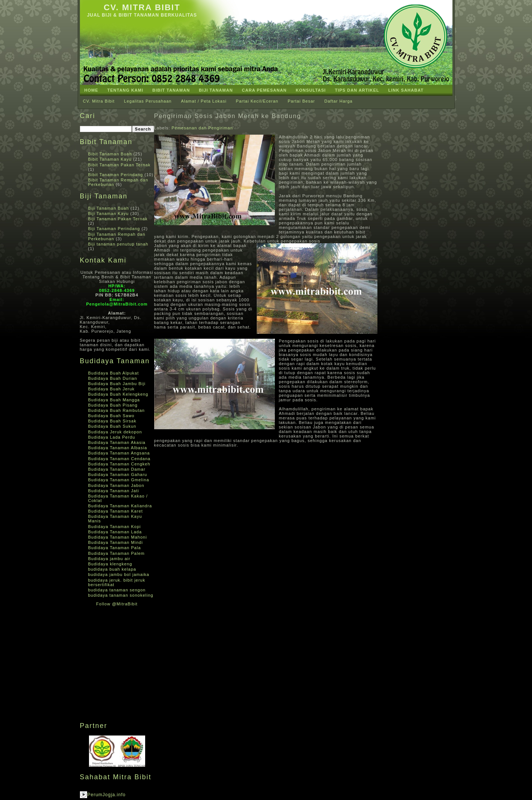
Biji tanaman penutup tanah (118, 244)
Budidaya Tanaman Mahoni (118, 537)
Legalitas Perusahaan (148, 101)
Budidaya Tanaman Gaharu (118, 474)
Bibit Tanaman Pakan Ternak (120, 165)
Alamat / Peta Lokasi (204, 101)
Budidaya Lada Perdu (112, 437)
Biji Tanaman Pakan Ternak (118, 219)
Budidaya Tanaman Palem (117, 553)
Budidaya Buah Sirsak (112, 421)
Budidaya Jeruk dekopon (115, 432)
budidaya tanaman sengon (117, 590)
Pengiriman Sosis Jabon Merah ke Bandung (228, 116)
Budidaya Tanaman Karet (116, 511)
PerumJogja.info (107, 795)
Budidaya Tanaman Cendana (120, 459)
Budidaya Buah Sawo (111, 416)
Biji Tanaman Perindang (114, 229)
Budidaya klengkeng (110, 564)
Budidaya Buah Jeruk (112, 389)
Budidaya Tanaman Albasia (118, 448)
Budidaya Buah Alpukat (114, 373)
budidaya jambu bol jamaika (119, 574)
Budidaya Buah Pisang (113, 405)
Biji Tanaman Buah (109, 208)
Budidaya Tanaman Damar (117, 469)
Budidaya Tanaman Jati (114, 491)
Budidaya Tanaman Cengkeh (119, 464)
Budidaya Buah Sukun (112, 426)
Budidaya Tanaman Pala (115, 548)
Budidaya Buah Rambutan (117, 410)
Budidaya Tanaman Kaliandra (120, 506)
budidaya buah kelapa (112, 569)
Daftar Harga (338, 101)
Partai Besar (301, 101)
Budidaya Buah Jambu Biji (117, 384)
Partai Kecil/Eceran (257, 101)
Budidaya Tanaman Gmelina (119, 480)
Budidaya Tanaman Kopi (115, 527)
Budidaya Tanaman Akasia (117, 442)
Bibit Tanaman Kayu (110, 159)
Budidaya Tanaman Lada (115, 532)
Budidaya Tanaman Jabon (116, 485)
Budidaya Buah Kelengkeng (118, 394)
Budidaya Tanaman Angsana (119, 453)
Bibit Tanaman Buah (110, 154)
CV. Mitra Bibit (142, 7)
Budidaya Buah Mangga (114, 400)
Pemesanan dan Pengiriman (202, 128)
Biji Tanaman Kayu (109, 213)
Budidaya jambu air (109, 559)
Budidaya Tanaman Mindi (116, 542)
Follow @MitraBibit (117, 604)
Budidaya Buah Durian (113, 378)
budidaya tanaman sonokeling (121, 595)
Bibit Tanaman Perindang (116, 175)
